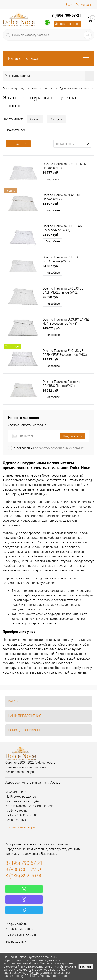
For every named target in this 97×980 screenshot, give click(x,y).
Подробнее (53, 179)
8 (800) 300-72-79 (24, 870)
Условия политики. (54, 976)
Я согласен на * (50, 448)
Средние (56, 119)
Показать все (16, 130)
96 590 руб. (51, 297)
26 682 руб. (51, 390)
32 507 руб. (51, 204)
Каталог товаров (48, 58)
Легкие (35, 119)
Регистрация (85, 5)
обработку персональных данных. (60, 448)
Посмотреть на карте (20, 827)
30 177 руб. (51, 172)
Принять (86, 967)
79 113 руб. (51, 359)
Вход (69, 5)
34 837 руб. (51, 266)
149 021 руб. (51, 328)
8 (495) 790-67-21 (66, 15)
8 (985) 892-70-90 (24, 876)
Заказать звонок (67, 24)
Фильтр (18, 144)
